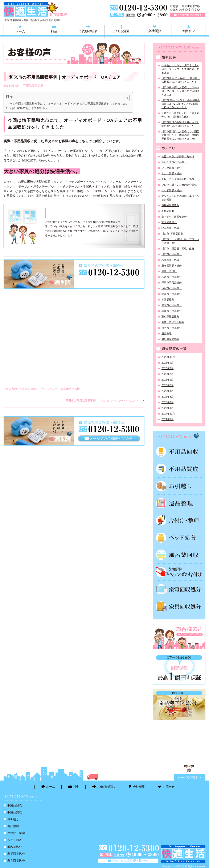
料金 (54, 31)
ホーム (20, 31)
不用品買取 (168, 211)
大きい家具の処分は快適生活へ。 (29, 108)
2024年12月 (168, 414)
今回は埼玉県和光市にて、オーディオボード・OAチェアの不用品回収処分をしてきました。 (72, 104)
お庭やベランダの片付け (179, 572)
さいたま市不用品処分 (174, 162)
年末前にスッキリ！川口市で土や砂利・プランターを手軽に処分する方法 (180, 69)
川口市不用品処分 (172, 254)
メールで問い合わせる (188, 15)
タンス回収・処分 (172, 173)
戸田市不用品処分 (172, 283)
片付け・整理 (179, 520)
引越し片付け (169, 271)
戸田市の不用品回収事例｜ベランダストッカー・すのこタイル (104, 401)
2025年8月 (167, 368)
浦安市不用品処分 (172, 305)
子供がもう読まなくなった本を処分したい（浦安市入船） (180, 115)
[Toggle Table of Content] (124, 98)
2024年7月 (167, 419)
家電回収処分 (179, 589)
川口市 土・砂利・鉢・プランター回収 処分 (180, 241)
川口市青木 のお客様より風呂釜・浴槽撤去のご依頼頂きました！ (181, 80)
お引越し (179, 486)
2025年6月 (167, 380)
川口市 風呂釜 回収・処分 (178, 249)
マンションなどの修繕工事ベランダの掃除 (180, 198)
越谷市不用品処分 (172, 328)
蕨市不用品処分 (170, 317)
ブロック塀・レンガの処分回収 (179, 185)
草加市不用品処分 (172, 311)
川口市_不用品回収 (172, 234)
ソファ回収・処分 (172, 168)
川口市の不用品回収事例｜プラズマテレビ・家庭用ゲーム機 (43, 389)
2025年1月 (167, 408)
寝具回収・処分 (170, 228)
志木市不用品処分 (172, 277)
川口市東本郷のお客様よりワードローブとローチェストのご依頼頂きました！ (180, 91)
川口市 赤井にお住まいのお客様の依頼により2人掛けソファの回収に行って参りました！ (181, 104)
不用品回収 (179, 452)
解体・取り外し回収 (173, 322)
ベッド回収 (179, 538)
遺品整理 (167, 334)
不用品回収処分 (33, 86)
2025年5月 (167, 385)
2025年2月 (167, 402)
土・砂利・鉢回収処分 (174, 217)
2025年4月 (167, 391)
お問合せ (188, 31)
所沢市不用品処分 (172, 288)
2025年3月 (167, 397)
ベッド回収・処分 (172, 190)
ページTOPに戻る (190, 777)
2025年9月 (167, 363)
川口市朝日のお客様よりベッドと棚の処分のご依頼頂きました (180, 124)
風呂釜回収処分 (170, 339)
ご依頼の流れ (88, 31)
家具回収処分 (169, 222)
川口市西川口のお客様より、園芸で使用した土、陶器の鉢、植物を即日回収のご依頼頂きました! (180, 135)
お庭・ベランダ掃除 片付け (178, 156)
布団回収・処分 (170, 260)
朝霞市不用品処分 (172, 294)
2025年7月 (167, 374)
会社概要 (155, 31)
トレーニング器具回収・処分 (178, 179)
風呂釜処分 (179, 555)
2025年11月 (168, 357)
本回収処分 (168, 300)
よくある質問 (121, 31)
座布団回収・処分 (172, 266)
